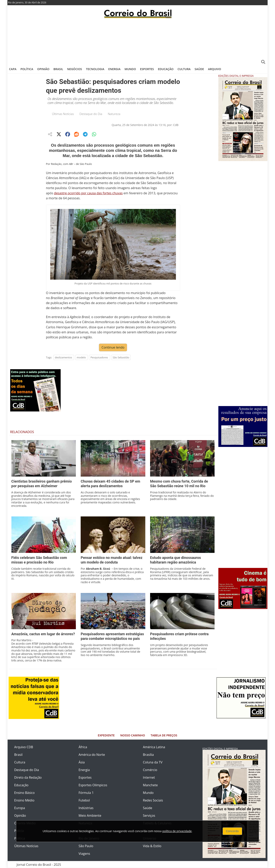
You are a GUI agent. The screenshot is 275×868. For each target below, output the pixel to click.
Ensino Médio (24, 800)
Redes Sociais (153, 800)
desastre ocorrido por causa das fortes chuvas (88, 193)
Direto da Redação (28, 777)
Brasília (148, 755)
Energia (114, 69)
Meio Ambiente (90, 816)
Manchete (150, 785)
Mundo (130, 69)
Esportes (147, 69)
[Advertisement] (137, 41)
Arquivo (214, 69)
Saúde (199, 69)
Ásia (82, 762)
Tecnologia (95, 69)
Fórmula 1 (86, 793)
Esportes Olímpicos (93, 785)
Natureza (114, 114)
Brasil (58, 69)
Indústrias (86, 808)
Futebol (84, 800)
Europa (20, 808)
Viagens (84, 854)
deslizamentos (63, 357)
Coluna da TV (153, 762)
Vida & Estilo (152, 846)
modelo (81, 357)
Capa (13, 69)
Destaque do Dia (91, 114)
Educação (166, 69)
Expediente (106, 735)
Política (27, 69)
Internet (149, 777)
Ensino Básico (24, 793)
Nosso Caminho (133, 735)
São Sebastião (121, 357)
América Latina (154, 747)
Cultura (184, 69)
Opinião (43, 69)
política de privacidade (177, 831)
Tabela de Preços (164, 735)
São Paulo (86, 846)
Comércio (150, 770)
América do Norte (92, 755)
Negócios (75, 69)
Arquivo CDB (24, 747)
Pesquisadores (99, 357)
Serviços (149, 816)
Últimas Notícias (63, 114)
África (83, 747)
